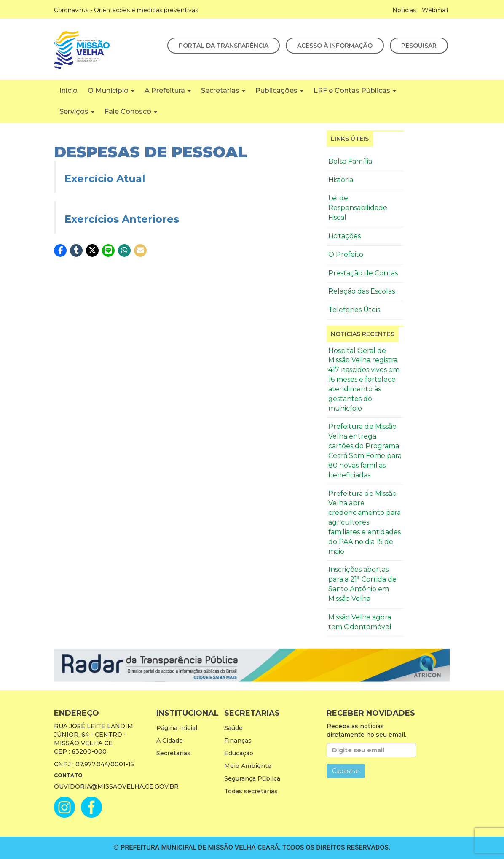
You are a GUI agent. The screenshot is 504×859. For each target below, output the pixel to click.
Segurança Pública (252, 778)
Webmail (435, 10)
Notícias (404, 10)
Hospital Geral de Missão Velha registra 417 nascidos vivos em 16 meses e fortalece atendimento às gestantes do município (364, 380)
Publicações (279, 90)
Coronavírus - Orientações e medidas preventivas (126, 10)
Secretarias (223, 90)
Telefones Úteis (354, 310)
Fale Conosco (131, 112)
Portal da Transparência (224, 46)
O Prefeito (346, 254)
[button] (60, 250)
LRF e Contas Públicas (355, 90)
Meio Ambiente (248, 766)
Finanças (238, 741)
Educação (239, 753)
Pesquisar (419, 46)
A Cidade (170, 741)
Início (68, 90)
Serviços (77, 112)
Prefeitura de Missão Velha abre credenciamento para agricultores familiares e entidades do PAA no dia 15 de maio (365, 522)
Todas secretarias (251, 791)
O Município (111, 90)
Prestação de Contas (363, 273)
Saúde (233, 728)
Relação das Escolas (362, 291)
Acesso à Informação (335, 46)
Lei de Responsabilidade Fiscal (358, 208)
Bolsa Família (350, 161)
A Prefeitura (168, 90)
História (341, 180)
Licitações (344, 236)
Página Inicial (177, 728)
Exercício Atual (105, 179)
